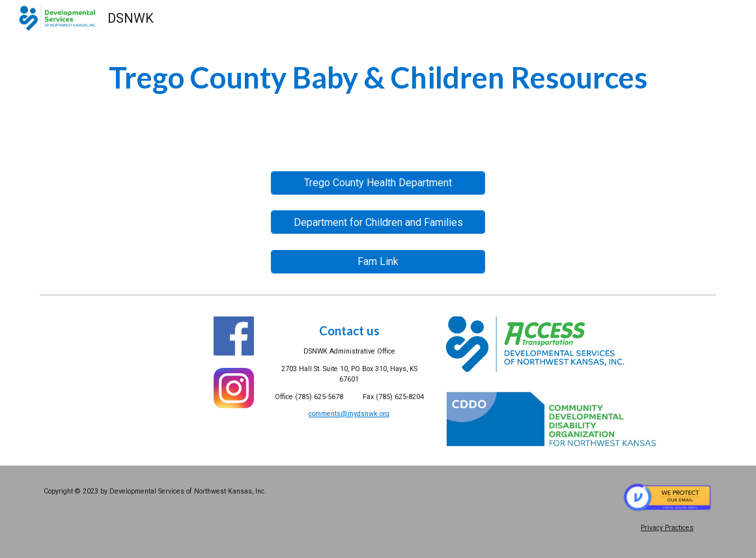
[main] (378, 78)
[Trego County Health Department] (378, 183)
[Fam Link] (378, 261)
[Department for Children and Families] (378, 222)
